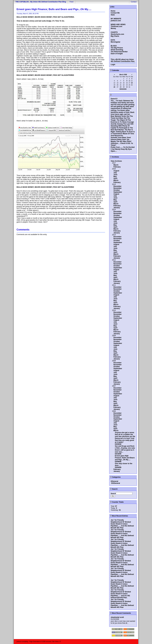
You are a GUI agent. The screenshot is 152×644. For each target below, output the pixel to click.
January (117, 208)
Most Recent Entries (119, 516)
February (117, 167)
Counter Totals (117, 502)
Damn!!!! (114, 99)
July (115, 173)
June (115, 175)
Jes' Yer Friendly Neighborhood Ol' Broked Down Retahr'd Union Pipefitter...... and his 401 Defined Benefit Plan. (121, 594)
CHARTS (114, 32)
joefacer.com (116, 21)
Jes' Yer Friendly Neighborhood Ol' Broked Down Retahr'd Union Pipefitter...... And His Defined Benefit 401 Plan (122, 524)
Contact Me (115, 13)
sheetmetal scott (117, 617)
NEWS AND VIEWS (118, 25)
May (115, 177)
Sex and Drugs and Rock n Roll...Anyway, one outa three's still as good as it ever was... (125, 449)
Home (113, 11)
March (116, 165)
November (118, 188)
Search (114, 489)
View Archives (116, 161)
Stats (113, 15)
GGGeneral (115, 483)
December (117, 186)
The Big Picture (117, 48)
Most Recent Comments (120, 613)
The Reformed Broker (119, 52)
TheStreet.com (116, 26)
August (116, 171)
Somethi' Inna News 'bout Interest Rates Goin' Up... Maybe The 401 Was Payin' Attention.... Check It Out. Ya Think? (122, 141)
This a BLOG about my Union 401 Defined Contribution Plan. (123, 60)
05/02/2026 (123, 89)
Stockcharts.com (117, 34)
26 (114, 87)
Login (113, 65)
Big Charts (115, 36)
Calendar (115, 70)
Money (113, 28)
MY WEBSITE (116, 19)
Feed (71, 2)
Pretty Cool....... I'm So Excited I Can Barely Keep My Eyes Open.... (123, 149)
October (117, 190)
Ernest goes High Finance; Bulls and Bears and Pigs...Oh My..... (125, 458)
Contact (134, 2)
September (118, 192)
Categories (115, 477)
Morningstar (115, 42)
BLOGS (114, 46)
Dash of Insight (117, 54)
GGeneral (114, 481)
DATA (113, 40)
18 (132, 83)
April (115, 179)
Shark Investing (117, 50)
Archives (115, 157)
